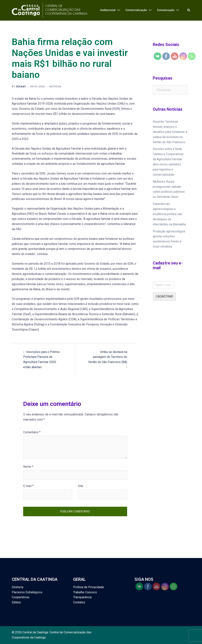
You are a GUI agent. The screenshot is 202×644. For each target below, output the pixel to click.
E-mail (28, 486)
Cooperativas (21, 597)
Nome (28, 467)
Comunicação (166, 10)
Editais (16, 602)
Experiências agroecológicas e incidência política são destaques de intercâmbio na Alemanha (169, 214)
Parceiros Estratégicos (27, 592)
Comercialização (136, 10)
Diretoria (17, 587)
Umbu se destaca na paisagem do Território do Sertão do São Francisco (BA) (108, 357)
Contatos (79, 602)
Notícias (55, 87)
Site (81, 486)
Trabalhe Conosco (85, 592)
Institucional (108, 10)
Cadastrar (164, 296)
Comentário (32, 432)
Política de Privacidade (89, 587)
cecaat (21, 87)
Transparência (82, 597)
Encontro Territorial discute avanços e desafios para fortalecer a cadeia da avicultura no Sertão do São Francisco (170, 132)
